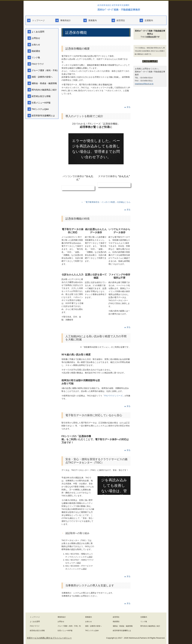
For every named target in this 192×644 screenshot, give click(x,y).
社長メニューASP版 (41, 103)
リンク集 (36, 57)
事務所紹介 (66, 20)
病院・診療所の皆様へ (42, 77)
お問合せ (36, 38)
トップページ (38, 20)
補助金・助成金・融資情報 (44, 83)
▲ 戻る (127, 107)
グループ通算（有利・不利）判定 (45, 70)
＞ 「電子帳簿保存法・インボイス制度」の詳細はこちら (106, 202)
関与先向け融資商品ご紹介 (44, 90)
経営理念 (121, 20)
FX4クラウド (38, 64)
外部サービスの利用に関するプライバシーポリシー (49, 638)
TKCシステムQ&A (40, 109)
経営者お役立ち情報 (41, 96)
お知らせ (36, 45)
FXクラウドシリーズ (113, 396)
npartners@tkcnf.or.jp (144, 84)
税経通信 (36, 51)
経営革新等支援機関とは (43, 116)
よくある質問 (38, 32)
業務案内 (93, 20)
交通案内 (149, 20)
